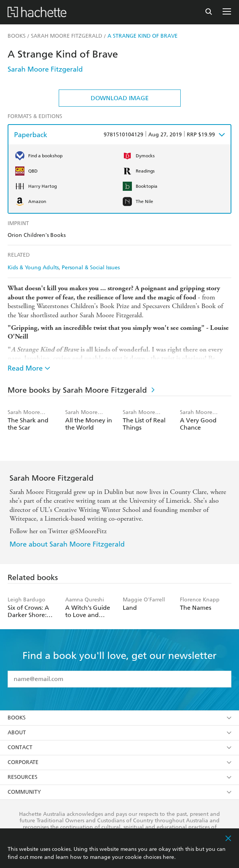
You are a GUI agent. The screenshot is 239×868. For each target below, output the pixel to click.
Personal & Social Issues (91, 268)
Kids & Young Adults (33, 268)
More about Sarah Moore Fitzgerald (67, 544)
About (119, 733)
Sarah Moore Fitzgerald (45, 69)
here (168, 857)
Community (119, 792)
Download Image (120, 98)
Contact (119, 747)
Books (119, 718)
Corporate (119, 762)
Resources (119, 777)
